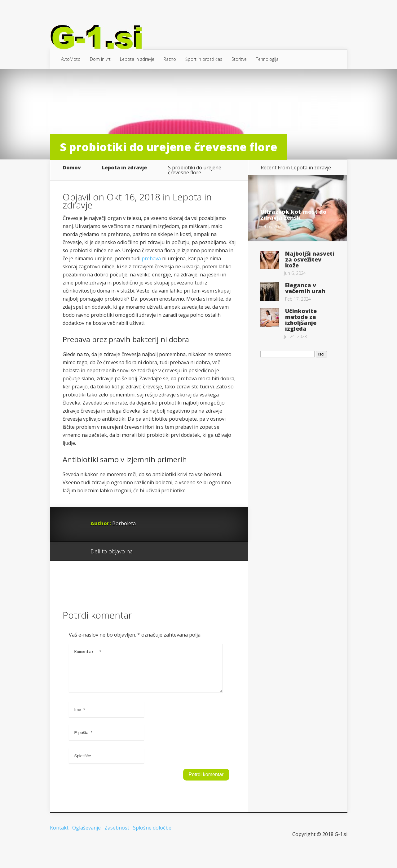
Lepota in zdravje (137, 59)
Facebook (155, 562)
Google (144, 562)
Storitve (239, 59)
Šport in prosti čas (204, 59)
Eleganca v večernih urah (305, 288)
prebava (151, 268)
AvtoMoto (71, 59)
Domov (72, 168)
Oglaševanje (86, 845)
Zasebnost (117, 845)
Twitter (167, 562)
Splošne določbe (152, 845)
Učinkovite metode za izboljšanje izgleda (301, 320)
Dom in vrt (100, 59)
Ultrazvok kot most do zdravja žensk (293, 215)
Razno (170, 59)
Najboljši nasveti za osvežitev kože (310, 259)
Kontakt (59, 845)
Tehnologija (267, 59)
